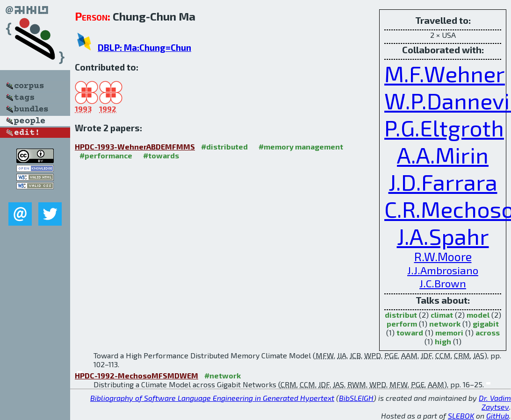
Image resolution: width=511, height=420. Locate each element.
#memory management (301, 146)
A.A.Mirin (443, 155)
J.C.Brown (443, 283)
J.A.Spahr (443, 236)
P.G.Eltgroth (444, 128)
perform (402, 324)
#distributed (224, 146)
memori (449, 332)
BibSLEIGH (356, 398)
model (478, 315)
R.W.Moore (443, 256)
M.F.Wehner (445, 73)
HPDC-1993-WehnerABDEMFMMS (135, 146)
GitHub (498, 416)
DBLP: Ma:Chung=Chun (144, 47)
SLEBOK (461, 416)
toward (410, 332)
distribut (401, 315)
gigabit (486, 324)
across (488, 332)
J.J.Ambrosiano (443, 270)
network (445, 324)
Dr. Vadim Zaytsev (495, 402)
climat (442, 315)
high (443, 341)
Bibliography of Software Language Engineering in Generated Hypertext (212, 398)
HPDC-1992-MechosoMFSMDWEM (137, 375)
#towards (161, 155)
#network (223, 375)
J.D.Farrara (443, 182)
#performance (106, 155)
